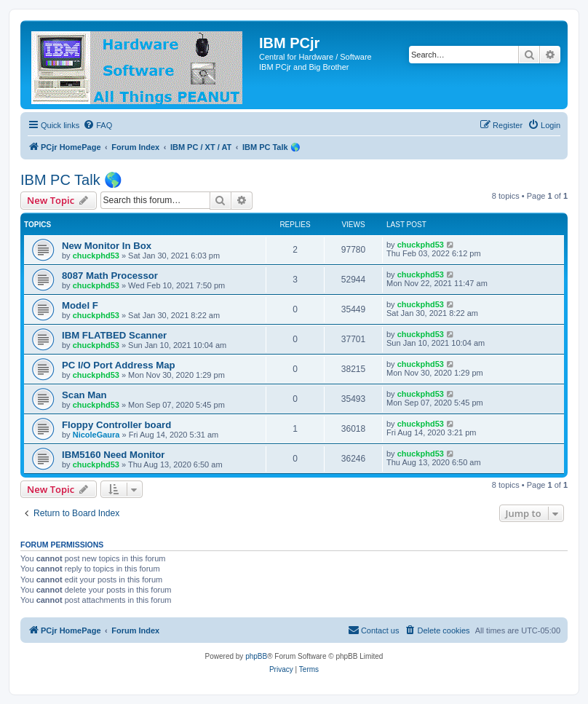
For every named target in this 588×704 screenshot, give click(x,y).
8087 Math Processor (110, 276)
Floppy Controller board (116, 425)
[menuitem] (98, 125)
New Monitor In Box (107, 246)
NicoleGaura (96, 435)
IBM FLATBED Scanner (114, 335)
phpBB (256, 656)
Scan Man (84, 395)
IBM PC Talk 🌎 (71, 180)
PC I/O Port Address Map (119, 365)
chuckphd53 (96, 256)
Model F (80, 305)
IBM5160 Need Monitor (113, 455)
